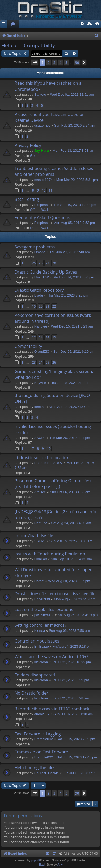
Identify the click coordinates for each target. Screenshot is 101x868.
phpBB (35, 860)
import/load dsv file (34, 536)
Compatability (28, 346)
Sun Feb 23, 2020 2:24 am (75, 125)
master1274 (43, 180)
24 (41, 362)
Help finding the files (35, 768)
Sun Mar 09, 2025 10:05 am (71, 541)
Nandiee (41, 326)
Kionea (40, 631)
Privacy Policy (28, 145)
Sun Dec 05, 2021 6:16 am (74, 351)
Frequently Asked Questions (42, 217)
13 (41, 337)
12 (34, 337)
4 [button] (60, 63)
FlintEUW (42, 277)
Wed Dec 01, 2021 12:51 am (72, 94)
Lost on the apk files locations (44, 609)
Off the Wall (39, 210)
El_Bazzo (42, 646)
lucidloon (41, 662)
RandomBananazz (49, 463)
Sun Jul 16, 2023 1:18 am (73, 714)
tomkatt (40, 407)
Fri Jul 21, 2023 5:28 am (70, 698)
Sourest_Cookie (47, 773)
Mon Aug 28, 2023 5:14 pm (75, 599)
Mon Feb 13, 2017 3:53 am (73, 151)
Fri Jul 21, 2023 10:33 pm (71, 662)
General (36, 156)
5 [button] (66, 63)
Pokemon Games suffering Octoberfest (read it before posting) (53, 484)
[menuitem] (13, 24)
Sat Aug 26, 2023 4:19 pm (78, 615)
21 (47, 306)
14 (47, 337)
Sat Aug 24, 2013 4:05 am (71, 523)
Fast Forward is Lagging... (39, 734)
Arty (60, 865)
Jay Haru (42, 151)
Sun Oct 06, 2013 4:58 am (70, 492)
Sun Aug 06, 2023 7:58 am (69, 631)
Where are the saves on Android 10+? (52, 657)
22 (54, 306)
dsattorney (42, 125)
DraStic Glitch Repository (39, 290)
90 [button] (77, 63)
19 (34, 306)
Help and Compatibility (28, 45)
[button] (35, 63)
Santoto (40, 94)
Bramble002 (44, 739)
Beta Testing (27, 199)
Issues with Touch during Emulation (50, 554)
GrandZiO (42, 351)
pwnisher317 (44, 615)
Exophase (42, 205)
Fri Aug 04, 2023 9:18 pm (72, 646)
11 (50, 190)
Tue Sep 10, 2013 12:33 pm (75, 205)
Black (42, 865)
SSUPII (40, 438)
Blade (39, 295)
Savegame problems (35, 247)
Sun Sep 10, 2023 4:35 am (71, 559)
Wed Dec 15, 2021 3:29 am (72, 326)
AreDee (40, 492)
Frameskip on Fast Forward (41, 752)
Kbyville (40, 383)
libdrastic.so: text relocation (42, 458)
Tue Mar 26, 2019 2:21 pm (70, 438)
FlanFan (41, 559)
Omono (40, 252)
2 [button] (48, 63)
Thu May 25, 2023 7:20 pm (67, 295)
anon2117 (42, 714)
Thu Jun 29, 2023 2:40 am (70, 252)
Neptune (41, 523)
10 (44, 190)
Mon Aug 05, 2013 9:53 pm (74, 223)
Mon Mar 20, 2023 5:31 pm (77, 180)
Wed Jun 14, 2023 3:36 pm (73, 277)
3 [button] (54, 63)
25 (34, 263)
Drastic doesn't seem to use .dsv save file (55, 594)
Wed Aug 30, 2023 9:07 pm (69, 581)
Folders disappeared (35, 675)
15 (54, 337)
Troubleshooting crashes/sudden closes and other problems (54, 171)
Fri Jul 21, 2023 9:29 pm (70, 680)
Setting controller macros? (41, 625)
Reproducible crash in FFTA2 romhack (52, 709)
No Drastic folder (31, 693)
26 (41, 263)
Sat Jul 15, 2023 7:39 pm (76, 739)
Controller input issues (37, 641)
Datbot (39, 581)
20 (41, 306)
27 (47, 263)
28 (54, 263)
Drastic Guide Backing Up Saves (46, 272)
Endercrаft (42, 599)
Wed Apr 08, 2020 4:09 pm (70, 407)
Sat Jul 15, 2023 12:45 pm (77, 757)
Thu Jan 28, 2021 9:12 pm (70, 383)
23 (34, 362)
